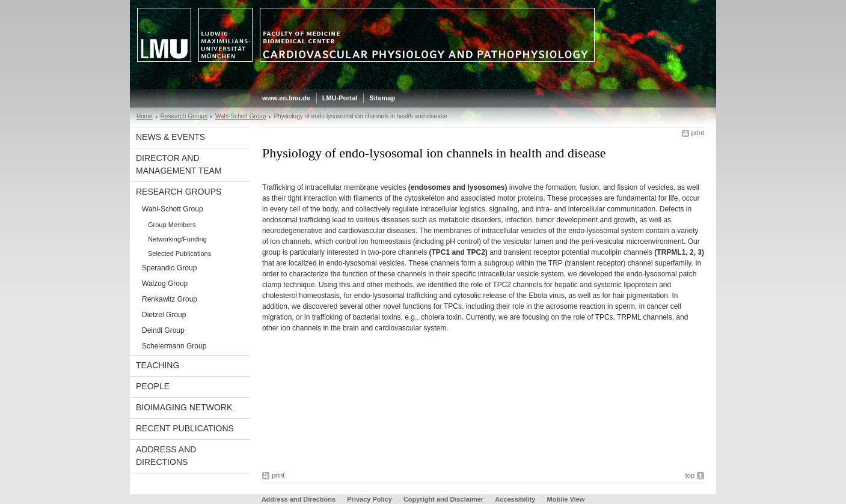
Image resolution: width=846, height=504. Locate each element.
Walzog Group (165, 284)
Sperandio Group (169, 268)
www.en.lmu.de (286, 98)
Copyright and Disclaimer (443, 499)
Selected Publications (179, 254)
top (690, 475)
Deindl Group (163, 330)
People (153, 386)
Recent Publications (185, 428)
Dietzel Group (164, 315)
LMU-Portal (340, 98)
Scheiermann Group (174, 346)
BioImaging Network (184, 407)
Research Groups (184, 116)
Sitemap (382, 98)
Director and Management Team (179, 164)
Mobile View (566, 499)
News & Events (170, 137)
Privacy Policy (369, 499)
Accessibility (516, 499)
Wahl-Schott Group (241, 116)
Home (145, 116)
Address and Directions (166, 456)
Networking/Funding (177, 239)
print (698, 133)
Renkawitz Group (170, 299)
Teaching (158, 365)
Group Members (172, 225)
